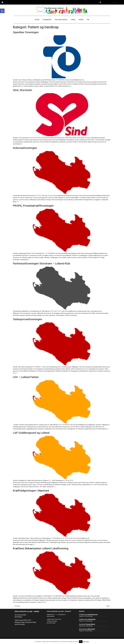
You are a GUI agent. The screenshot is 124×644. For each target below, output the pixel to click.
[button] (100, 2)
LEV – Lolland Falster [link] (26, 377)
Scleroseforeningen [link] (25, 148)
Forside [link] (37, 20)
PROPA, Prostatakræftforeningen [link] (33, 206)
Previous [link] (16, 606)
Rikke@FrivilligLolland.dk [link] (99, 631)
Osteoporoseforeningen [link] (28, 319)
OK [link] (81, 642)
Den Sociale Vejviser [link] (61, 20)
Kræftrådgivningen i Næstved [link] (31, 491)
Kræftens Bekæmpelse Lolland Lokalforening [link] (41, 548)
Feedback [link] (115, 2)
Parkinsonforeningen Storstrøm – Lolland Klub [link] (42, 263)
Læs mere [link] (86, 642)
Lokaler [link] (73, 20)
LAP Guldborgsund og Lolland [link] (31, 433)
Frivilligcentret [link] (47, 20)
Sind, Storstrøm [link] (23, 90)
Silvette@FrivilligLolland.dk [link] (100, 621)
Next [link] (109, 606)
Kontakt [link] (81, 20)
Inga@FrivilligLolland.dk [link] (99, 616)
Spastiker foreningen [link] (26, 32)
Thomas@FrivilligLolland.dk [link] (100, 626)
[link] (2, 11)
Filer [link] (88, 20)
